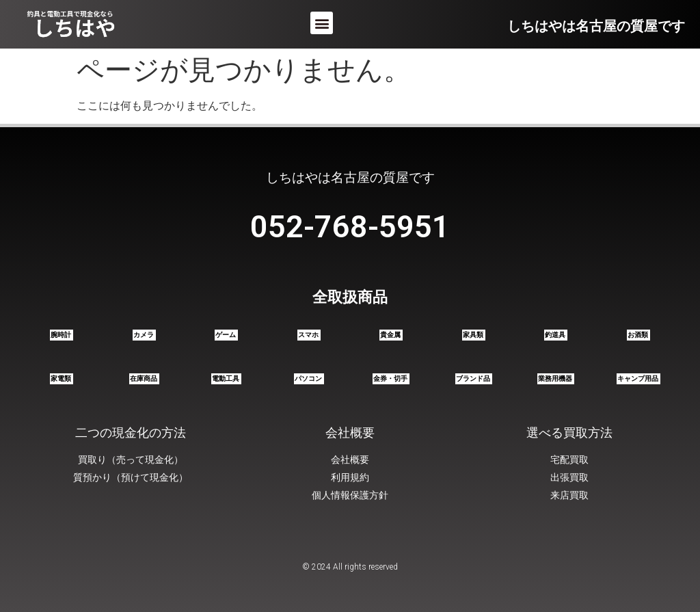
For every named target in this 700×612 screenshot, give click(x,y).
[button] (322, 23)
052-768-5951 (350, 227)
